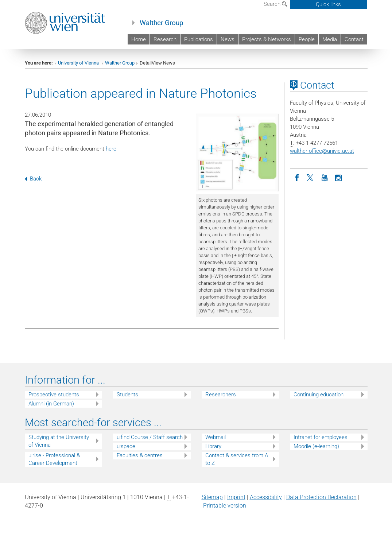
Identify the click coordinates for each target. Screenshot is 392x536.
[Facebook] (297, 177)
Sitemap (212, 497)
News (228, 39)
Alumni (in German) (51, 404)
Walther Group (162, 23)
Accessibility (266, 497)
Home (139, 39)
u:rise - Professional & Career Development (54, 459)
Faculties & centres (140, 455)
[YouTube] (325, 177)
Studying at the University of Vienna (59, 441)
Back (33, 179)
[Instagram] (338, 177)
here (111, 149)
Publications (199, 39)
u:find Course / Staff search (150, 437)
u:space (126, 446)
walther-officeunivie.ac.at (322, 151)
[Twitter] (311, 177)
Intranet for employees (321, 437)
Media (330, 39)
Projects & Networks (267, 39)
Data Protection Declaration (321, 497)
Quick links (328, 4)
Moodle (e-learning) (316, 446)
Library (213, 446)
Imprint (236, 497)
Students (127, 395)
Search (275, 4)
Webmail (216, 437)
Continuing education (319, 395)
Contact (354, 39)
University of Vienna (79, 63)
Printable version (225, 506)
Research (165, 39)
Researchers (221, 395)
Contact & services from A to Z (237, 459)
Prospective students (54, 395)
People (307, 39)
